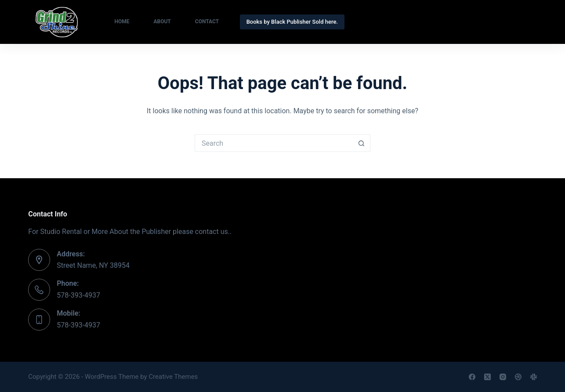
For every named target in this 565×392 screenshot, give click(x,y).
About (162, 22)
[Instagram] (503, 377)
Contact (207, 22)
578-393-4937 (78, 295)
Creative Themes (173, 377)
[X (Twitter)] (487, 377)
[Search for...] (274, 143)
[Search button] (362, 143)
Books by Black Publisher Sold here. (292, 22)
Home (122, 22)
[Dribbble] (518, 377)
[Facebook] (472, 377)
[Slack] (534, 377)
